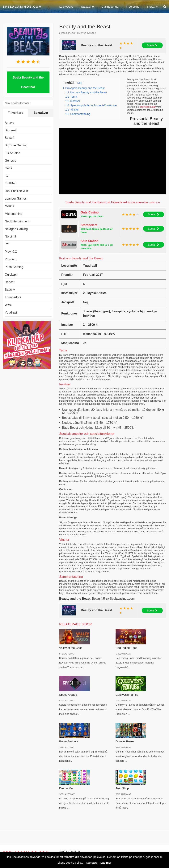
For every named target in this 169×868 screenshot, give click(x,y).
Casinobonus (110, 7)
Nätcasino (87, 7)
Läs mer (106, 863)
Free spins (133, 7)
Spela (152, 45)
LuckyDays (66, 7)
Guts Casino (90, 212)
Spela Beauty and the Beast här (28, 82)
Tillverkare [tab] (15, 113)
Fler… (152, 7)
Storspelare (89, 225)
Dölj (79, 83)
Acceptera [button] (92, 863)
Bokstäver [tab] (41, 113)
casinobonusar (148, 107)
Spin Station (89, 241)
